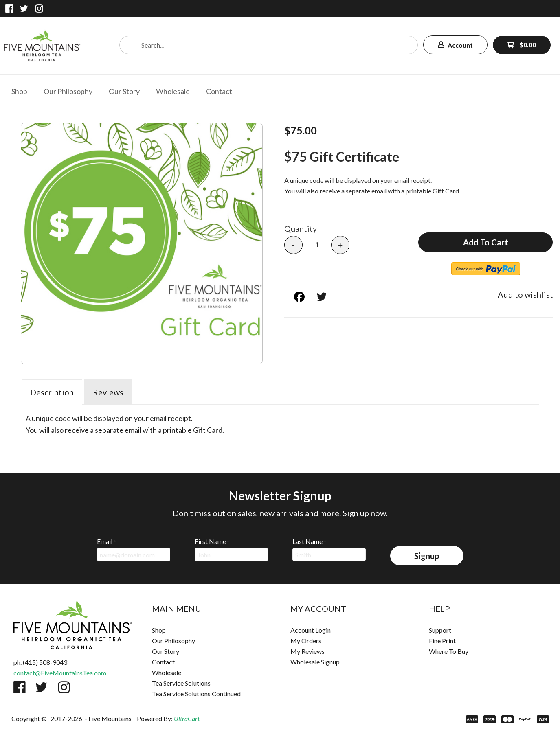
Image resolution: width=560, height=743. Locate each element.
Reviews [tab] (108, 392)
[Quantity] (317, 245)
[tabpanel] (280, 422)
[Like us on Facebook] (9, 9)
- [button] (293, 245)
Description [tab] (52, 392)
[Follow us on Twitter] (24, 9)
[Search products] (269, 45)
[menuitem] (19, 90)
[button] (455, 45)
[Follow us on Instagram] (39, 9)
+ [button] (340, 245)
